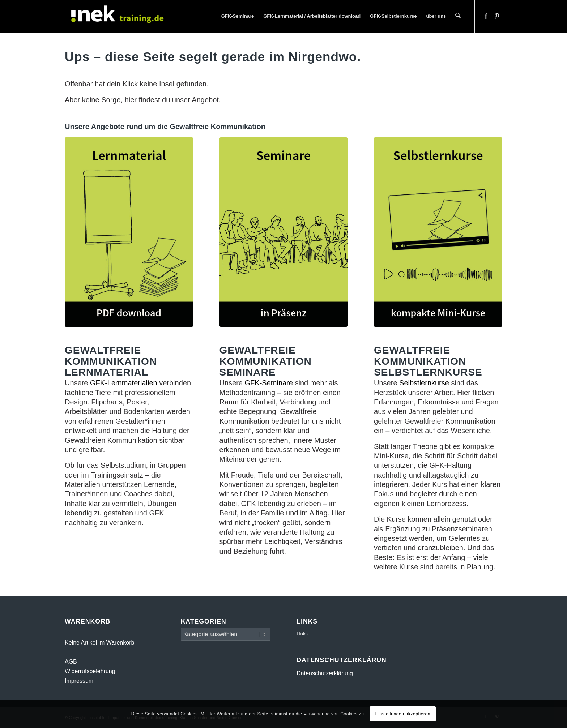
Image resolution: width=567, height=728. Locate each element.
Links (302, 634)
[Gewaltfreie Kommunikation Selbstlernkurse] (438, 232)
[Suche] (458, 16)
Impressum (79, 681)
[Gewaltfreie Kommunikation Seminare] (284, 232)
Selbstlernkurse (424, 383)
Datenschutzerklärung (325, 673)
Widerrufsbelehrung (90, 671)
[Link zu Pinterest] (497, 16)
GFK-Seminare (269, 383)
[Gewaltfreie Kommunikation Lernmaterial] (129, 232)
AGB (71, 662)
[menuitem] (238, 16)
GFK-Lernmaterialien (124, 383)
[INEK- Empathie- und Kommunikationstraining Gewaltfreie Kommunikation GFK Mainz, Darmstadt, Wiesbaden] (119, 16)
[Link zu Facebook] (486, 16)
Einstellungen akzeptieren (403, 714)
